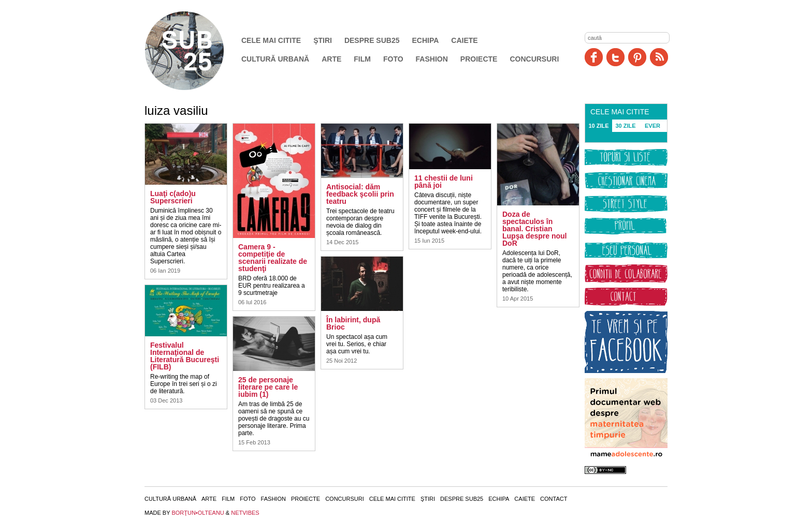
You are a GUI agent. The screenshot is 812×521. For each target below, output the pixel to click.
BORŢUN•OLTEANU (198, 513)
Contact (554, 499)
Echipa (426, 40)
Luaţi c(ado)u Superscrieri (173, 197)
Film (362, 59)
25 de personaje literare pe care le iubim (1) (268, 387)
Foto (393, 59)
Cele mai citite (271, 40)
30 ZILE (625, 126)
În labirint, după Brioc (353, 323)
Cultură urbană (275, 59)
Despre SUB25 (372, 40)
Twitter (615, 57)
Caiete (464, 40)
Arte (331, 59)
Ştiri (323, 40)
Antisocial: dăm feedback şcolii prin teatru (360, 194)
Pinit (637, 57)
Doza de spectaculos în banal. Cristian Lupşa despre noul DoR (534, 229)
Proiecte (479, 59)
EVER (653, 126)
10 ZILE (598, 126)
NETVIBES (245, 513)
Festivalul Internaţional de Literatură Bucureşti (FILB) (185, 356)
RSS (659, 57)
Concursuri (534, 59)
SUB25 (196, 51)
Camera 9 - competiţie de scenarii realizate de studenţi (273, 258)
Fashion (432, 59)
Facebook (594, 57)
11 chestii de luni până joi (444, 182)
